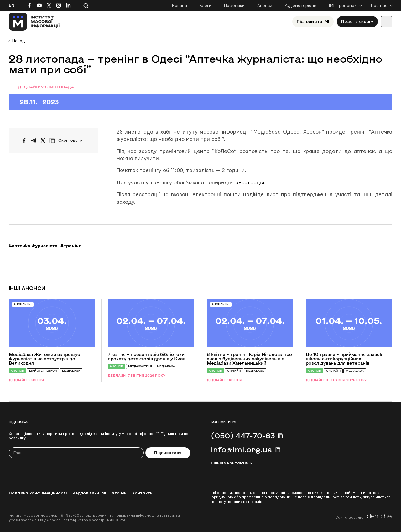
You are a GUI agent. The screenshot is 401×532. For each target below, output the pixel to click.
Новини (180, 6)
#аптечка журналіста (33, 246)
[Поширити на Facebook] (24, 141)
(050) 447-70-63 (243, 436)
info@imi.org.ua (242, 449)
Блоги (206, 6)
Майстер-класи (43, 371)
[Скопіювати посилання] (68, 141)
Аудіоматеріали (301, 6)
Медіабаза (71, 371)
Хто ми (119, 493)
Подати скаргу (357, 22)
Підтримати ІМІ (313, 22)
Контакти (142, 493)
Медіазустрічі (140, 366)
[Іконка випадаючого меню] (387, 22)
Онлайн (234, 371)
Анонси (265, 6)
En (12, 5)
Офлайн (333, 371)
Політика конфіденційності (38, 493)
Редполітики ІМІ (89, 493)
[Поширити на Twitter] (43, 141)
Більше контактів (229, 463)
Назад (18, 41)
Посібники (234, 6)
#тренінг (71, 246)
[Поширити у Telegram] (34, 141)
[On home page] (34, 22)
